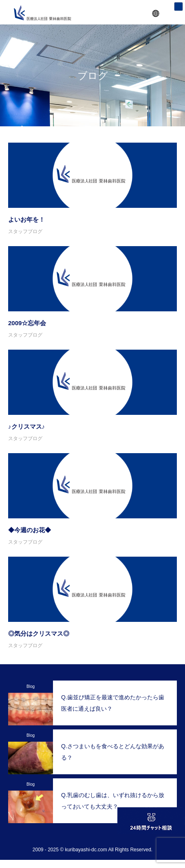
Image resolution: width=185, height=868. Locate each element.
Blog (31, 686)
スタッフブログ (25, 231)
